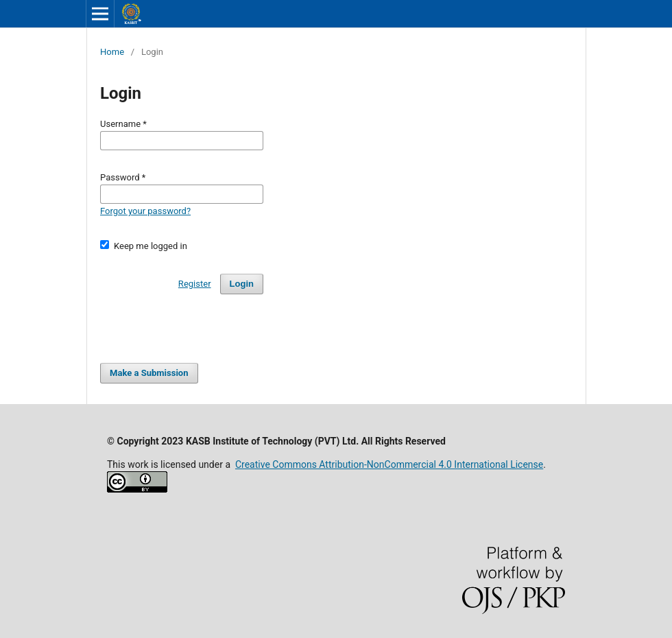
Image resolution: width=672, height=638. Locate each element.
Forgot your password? (145, 211)
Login (242, 284)
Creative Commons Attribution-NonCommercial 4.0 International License (389, 464)
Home (112, 52)
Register (195, 284)
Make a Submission (149, 373)
